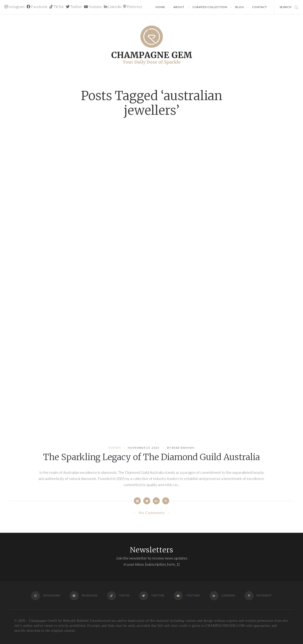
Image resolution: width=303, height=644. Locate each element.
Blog (240, 7)
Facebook (37, 7)
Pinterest (133, 7)
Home (160, 7)
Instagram (15, 7)
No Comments (152, 513)
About (179, 7)
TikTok (57, 7)
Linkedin (113, 7)
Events (115, 448)
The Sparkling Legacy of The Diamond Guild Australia (151, 457)
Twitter (74, 7)
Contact (260, 7)
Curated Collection (210, 7)
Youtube (93, 7)
